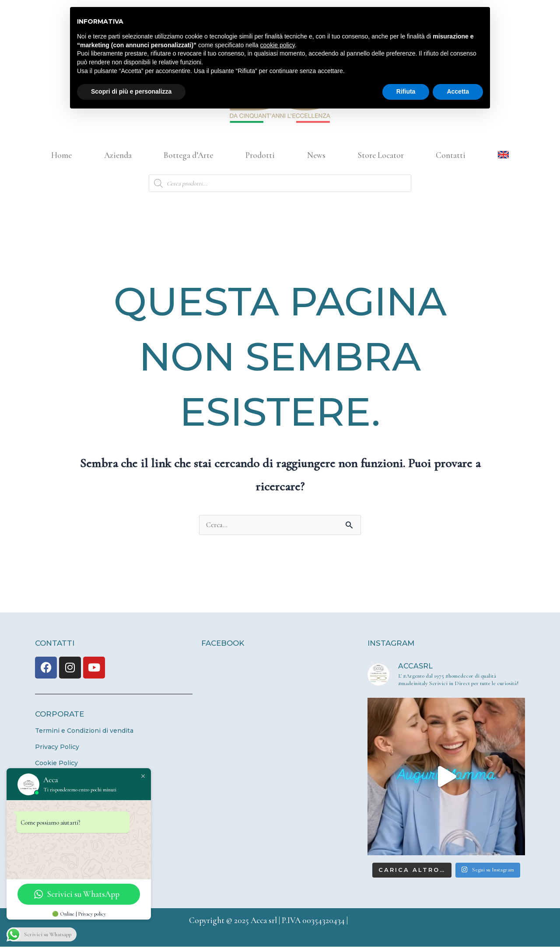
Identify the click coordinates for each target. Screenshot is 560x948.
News (316, 155)
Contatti (451, 155)
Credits (360, 922)
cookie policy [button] (278, 45)
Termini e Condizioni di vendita (84, 732)
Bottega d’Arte (188, 155)
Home (61, 155)
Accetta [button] (458, 91)
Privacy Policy (57, 748)
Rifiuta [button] (406, 91)
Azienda (118, 155)
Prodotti (260, 155)
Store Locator (381, 155)
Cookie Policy (56, 764)
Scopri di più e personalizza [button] (131, 91)
